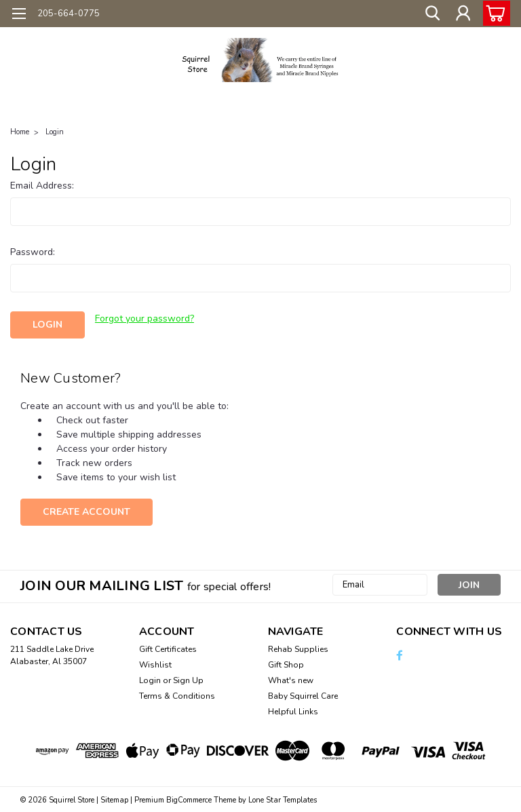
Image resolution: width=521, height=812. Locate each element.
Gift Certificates (168, 648)
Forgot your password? (144, 318)
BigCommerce (189, 799)
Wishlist (155, 663)
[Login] (463, 14)
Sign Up (188, 679)
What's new (291, 679)
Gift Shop (286, 663)
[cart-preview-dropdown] (494, 13)
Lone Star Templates (283, 799)
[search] (432, 14)
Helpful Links (293, 710)
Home (20, 132)
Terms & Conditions (177, 695)
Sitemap (114, 799)
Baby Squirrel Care (303, 695)
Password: (33, 252)
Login (55, 132)
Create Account (86, 510)
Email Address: (42, 186)
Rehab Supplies (298, 648)
